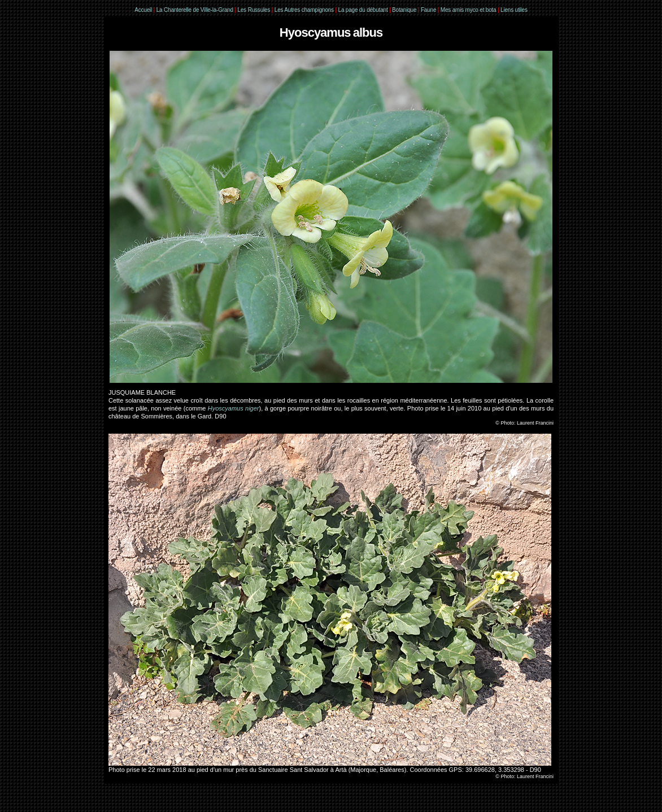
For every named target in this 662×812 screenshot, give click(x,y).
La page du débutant (363, 10)
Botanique (404, 10)
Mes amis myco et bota (469, 10)
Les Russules (254, 10)
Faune (428, 10)
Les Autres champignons (304, 10)
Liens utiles (514, 10)
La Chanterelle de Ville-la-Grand (196, 10)
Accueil (143, 10)
